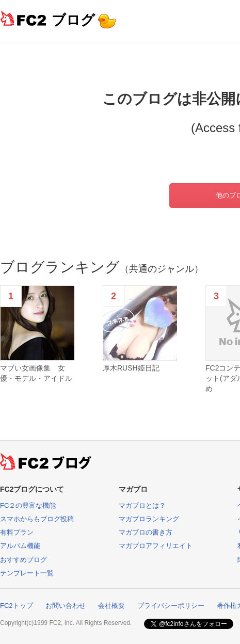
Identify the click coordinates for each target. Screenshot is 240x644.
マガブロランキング (149, 519)
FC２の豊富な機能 (28, 505)
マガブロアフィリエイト (156, 546)
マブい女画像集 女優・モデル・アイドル (36, 373)
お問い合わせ (66, 606)
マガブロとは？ (142, 505)
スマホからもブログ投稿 (37, 519)
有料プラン (17, 532)
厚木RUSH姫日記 (131, 368)
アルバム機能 (20, 546)
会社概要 (111, 606)
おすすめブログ (23, 560)
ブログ (73, 20)
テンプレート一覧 (27, 573)
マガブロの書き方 (146, 532)
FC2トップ (17, 606)
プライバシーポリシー (171, 606)
